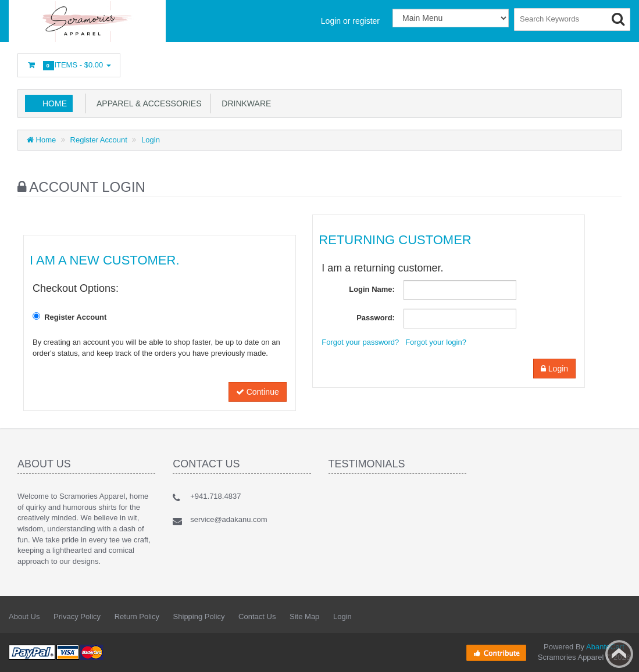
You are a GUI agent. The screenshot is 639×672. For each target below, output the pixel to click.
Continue (258, 392)
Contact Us (257, 616)
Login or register (350, 21)
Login (151, 140)
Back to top (619, 654)
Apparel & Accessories (147, 103)
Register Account (99, 140)
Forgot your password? (360, 342)
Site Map (304, 616)
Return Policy (137, 616)
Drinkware (244, 103)
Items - (69, 65)
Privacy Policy (77, 616)
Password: (376, 318)
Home (55, 103)
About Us (24, 616)
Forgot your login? (436, 342)
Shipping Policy (199, 616)
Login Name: (372, 289)
